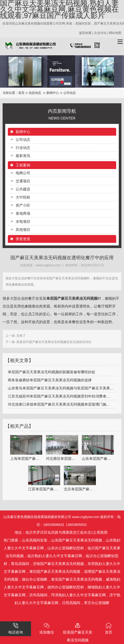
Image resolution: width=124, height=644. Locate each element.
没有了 (21, 336)
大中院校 (23, 197)
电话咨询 (16, 628)
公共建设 (23, 189)
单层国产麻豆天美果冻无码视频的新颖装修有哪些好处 (52, 372)
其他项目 (23, 230)
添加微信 (47, 628)
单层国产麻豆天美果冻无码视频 (72, 298)
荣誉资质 (23, 239)
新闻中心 (53, 93)
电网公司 (23, 173)
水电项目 (23, 221)
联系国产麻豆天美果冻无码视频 (78, 632)
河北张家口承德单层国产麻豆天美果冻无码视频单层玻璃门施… (59, 404)
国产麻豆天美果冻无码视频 (80, 540)
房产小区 (23, 205)
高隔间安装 (38, 540)
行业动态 (23, 148)
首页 (21, 93)
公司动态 (23, 140)
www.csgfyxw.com (48, 265)
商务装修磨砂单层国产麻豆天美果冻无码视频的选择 (50, 380)
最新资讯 (23, 156)
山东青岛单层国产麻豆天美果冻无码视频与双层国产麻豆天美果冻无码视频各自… (62, 388)
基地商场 (23, 213)
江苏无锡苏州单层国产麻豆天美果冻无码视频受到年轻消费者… (59, 396)
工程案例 (23, 165)
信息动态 (35, 93)
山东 (26, 540)
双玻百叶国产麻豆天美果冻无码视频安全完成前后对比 (54, 342)
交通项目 (23, 181)
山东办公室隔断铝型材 (66, 548)
